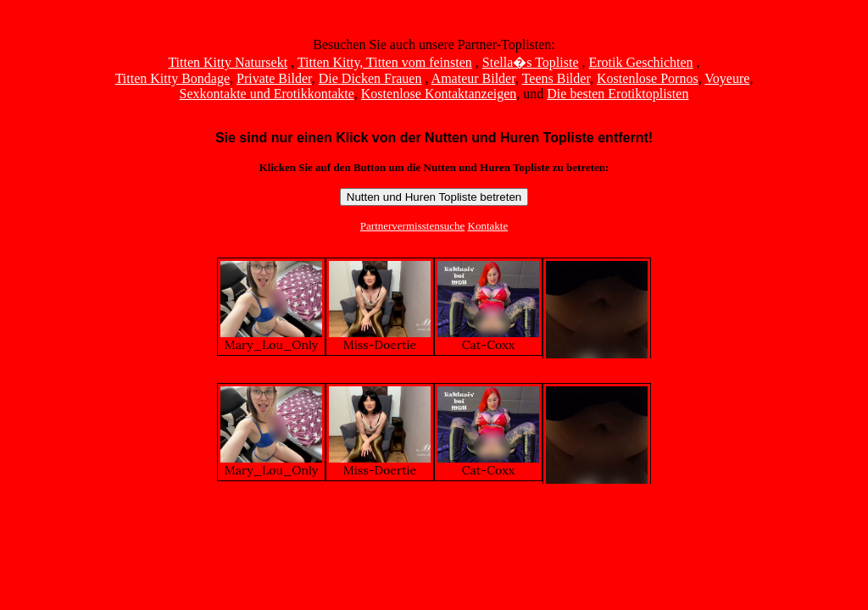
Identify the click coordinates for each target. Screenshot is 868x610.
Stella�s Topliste (531, 62)
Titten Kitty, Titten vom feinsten (385, 62)
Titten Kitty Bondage (172, 78)
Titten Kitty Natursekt (228, 62)
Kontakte (488, 226)
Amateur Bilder (473, 78)
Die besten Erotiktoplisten (618, 94)
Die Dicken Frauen (370, 78)
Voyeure (727, 78)
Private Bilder (274, 78)
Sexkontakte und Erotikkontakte (267, 94)
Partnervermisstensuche (412, 226)
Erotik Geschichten (641, 62)
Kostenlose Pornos (648, 78)
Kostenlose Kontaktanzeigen (439, 94)
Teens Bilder (556, 78)
